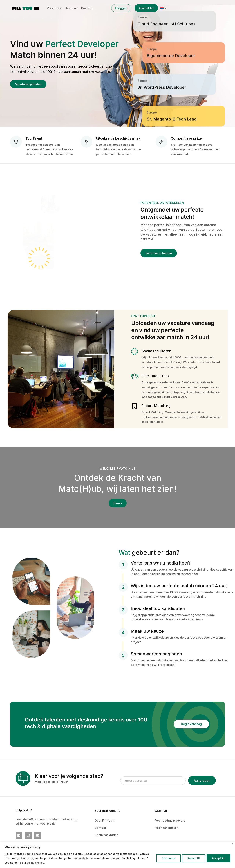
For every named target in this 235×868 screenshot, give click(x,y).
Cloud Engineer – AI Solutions (166, 67)
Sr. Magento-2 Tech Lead (172, 36)
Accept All (218, 858)
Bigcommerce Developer (171, 99)
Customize (168, 858)
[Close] (233, 844)
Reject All (194, 858)
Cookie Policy (35, 863)
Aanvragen (202, 781)
